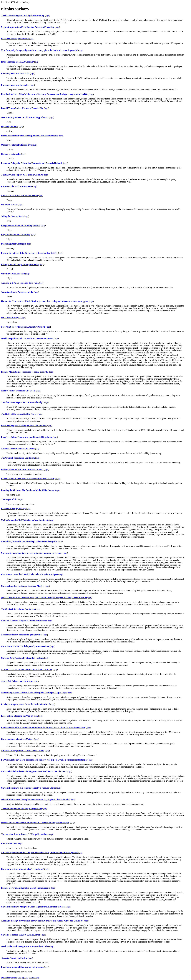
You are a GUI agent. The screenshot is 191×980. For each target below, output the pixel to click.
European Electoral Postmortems (16, 186)
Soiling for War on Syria (12, 216)
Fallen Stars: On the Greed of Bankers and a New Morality (28, 479)
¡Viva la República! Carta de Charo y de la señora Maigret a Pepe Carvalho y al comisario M (44, 598)
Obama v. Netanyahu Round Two (16, 145)
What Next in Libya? (11, 318)
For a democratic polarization (15, 39)
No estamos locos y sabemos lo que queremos (22, 635)
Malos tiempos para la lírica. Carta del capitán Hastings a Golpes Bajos (34, 693)
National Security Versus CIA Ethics (18, 449)
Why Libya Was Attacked (13, 274)
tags (47, 15)
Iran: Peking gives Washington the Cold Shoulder (24, 425)
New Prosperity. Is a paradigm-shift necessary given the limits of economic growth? (39, 50)
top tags (25, 978)
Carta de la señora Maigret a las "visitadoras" (22, 869)
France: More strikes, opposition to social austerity (25, 372)
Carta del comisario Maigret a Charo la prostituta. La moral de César (33, 907)
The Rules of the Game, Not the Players (19, 414)
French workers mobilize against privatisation (22, 967)
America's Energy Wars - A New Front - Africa (23, 751)
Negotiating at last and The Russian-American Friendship (28, 27)
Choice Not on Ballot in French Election (19, 196)
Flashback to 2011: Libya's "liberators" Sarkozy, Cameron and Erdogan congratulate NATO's (45, 94)
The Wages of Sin (9, 499)
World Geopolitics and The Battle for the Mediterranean (27, 338)
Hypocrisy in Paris (10, 127)
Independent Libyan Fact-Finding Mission (21, 225)
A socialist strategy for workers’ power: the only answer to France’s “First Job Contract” (42, 921)
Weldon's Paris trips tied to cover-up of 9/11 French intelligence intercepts (35, 823)
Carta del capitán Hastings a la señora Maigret (23, 586)
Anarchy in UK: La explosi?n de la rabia (20, 283)
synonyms (17, 978)
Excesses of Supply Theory (13, 509)
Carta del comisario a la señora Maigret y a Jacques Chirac (28, 788)
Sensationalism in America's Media (17, 292)
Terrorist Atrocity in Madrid (14, 958)
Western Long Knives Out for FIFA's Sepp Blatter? (25, 117)
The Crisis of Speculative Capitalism (18, 458)
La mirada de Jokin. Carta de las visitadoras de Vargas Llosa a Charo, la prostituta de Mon (43, 727)
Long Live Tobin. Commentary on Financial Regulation (27, 437)
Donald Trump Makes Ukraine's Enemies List (22, 108)
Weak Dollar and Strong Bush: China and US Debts (25, 946)
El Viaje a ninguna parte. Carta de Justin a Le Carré (25, 704)
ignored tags (6, 978)
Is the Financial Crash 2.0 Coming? (17, 62)
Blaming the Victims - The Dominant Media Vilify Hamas (28, 490)
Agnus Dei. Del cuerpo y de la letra (17, 681)
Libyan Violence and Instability (16, 235)
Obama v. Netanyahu (11, 154)
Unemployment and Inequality (15, 85)
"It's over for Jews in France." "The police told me (25, 834)
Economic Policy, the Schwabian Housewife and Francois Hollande (32, 163)
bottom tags (34, 978)
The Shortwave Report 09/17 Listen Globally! (22, 402)
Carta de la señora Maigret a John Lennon (21, 935)
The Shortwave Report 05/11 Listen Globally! (22, 175)
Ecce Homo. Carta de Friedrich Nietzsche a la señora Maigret (29, 574)
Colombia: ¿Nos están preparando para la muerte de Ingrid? (29, 541)
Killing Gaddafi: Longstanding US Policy (20, 265)
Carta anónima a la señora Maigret (17, 739)
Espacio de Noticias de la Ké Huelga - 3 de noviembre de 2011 (29, 253)
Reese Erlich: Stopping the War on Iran (19, 716)
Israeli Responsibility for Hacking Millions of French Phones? (30, 136)
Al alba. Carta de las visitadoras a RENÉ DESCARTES (27, 669)
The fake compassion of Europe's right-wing (21, 809)
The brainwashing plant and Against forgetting (23, 15)
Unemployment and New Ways (15, 73)
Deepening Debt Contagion (14, 244)
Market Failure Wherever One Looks (18, 391)
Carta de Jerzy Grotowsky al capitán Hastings (22, 658)
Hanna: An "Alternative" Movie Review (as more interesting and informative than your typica (45, 301)
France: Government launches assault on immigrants (26, 888)
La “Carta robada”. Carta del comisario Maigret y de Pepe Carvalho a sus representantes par (44, 760)
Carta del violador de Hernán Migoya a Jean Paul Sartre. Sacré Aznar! (34, 771)
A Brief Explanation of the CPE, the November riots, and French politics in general (39, 853)
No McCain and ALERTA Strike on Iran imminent (24, 520)
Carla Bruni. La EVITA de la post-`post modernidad (25, 646)
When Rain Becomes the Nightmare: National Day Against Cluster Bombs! (36, 799)
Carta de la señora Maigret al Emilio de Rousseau (24, 621)
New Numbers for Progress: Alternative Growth (23, 327)
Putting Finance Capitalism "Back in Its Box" (22, 469)
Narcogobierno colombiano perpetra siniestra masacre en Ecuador (32, 553)
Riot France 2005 (9, 843)
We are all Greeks (9, 205)
